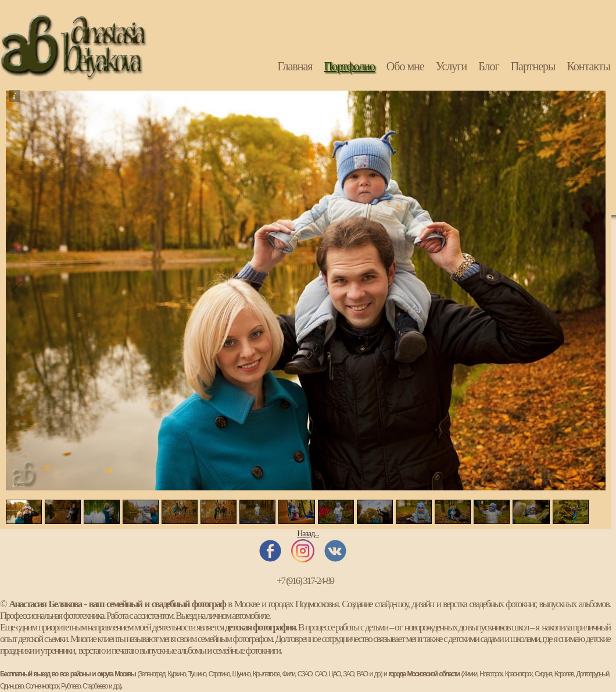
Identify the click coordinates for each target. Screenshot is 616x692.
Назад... (308, 534)
